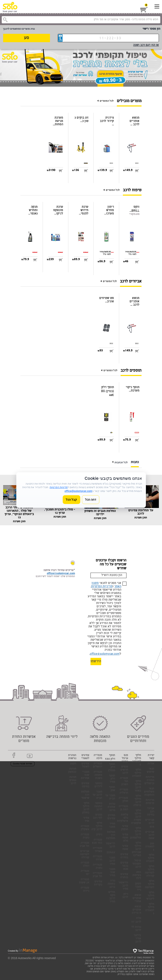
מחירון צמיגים (111, 817)
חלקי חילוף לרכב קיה (97, 826)
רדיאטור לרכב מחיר (123, 886)
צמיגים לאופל (85, 765)
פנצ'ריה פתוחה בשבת (98, 775)
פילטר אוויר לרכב (137, 939)
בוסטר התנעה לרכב (98, 807)
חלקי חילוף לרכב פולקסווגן (136, 833)
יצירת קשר (151, 757)
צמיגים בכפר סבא (124, 866)
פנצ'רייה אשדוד (98, 850)
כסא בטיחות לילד (137, 876)
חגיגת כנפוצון (72, 771)
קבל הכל (71, 499)
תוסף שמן (112, 789)
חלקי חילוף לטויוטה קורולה (150, 871)
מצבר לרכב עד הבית (97, 795)
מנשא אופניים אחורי (137, 898)
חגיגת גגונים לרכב (73, 781)
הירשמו (96, 662)
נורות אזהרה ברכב (111, 807)
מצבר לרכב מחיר (112, 861)
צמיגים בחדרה (124, 856)
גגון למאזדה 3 (150, 847)
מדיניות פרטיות (150, 802)
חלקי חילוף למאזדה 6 (137, 760)
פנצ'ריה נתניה (85, 836)
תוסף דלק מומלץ (112, 768)
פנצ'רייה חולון (123, 800)
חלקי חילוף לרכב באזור (138, 786)
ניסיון (99, 835)
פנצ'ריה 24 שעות (84, 881)
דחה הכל (91, 499)
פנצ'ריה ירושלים (98, 765)
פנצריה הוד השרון (124, 782)
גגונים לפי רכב (98, 817)
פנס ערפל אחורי (125, 759)
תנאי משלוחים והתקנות (149, 792)
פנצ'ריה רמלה (85, 865)
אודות (151, 764)
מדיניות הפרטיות (102, 587)
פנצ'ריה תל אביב (84, 845)
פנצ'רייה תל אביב (97, 875)
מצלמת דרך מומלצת (111, 835)
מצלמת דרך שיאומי (85, 795)
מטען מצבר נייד (138, 887)
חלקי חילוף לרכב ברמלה (137, 801)
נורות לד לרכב (136, 929)
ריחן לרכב (125, 896)
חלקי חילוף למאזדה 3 (150, 909)
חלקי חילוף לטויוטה (150, 884)
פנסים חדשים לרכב (124, 770)
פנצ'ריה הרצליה (124, 791)
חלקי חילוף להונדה (150, 858)
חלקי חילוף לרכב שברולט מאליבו (136, 849)
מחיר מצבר (112, 826)
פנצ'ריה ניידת (85, 890)
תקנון (73, 764)
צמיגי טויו (86, 820)
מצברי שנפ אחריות (85, 775)
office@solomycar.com (105, 654)
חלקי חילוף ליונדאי (150, 896)
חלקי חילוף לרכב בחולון (86, 808)
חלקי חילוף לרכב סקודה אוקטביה (136, 817)
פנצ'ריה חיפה (98, 757)
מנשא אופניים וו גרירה (136, 910)
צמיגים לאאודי (85, 757)
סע (27, 38)
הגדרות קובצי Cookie (23, 764)
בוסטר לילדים (98, 785)
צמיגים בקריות (98, 883)
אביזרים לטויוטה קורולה (85, 855)
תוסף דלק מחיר (112, 779)
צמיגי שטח (125, 848)
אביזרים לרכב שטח (150, 835)
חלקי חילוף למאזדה (137, 773)
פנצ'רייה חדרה (98, 858)
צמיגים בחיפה (85, 785)
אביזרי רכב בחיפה (151, 812)
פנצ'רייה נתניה (98, 867)
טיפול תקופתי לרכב (137, 864)
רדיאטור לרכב (110, 845)
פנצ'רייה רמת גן (123, 808)
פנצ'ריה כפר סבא (97, 842)
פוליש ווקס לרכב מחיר (112, 897)
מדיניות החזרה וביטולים (149, 781)
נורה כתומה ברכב (111, 884)
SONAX (111, 853)
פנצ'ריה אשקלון (85, 828)
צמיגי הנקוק (125, 828)
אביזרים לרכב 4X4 (150, 824)
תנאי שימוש (151, 771)
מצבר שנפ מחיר (112, 873)
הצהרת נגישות (72, 757)
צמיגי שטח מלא (125, 838)
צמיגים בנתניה (124, 876)
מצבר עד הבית (110, 797)
